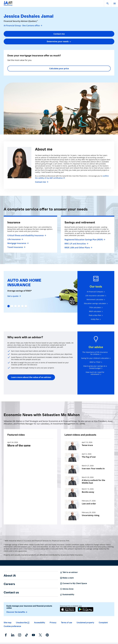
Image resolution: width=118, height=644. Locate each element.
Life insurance (15, 239)
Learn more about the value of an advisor (31, 377)
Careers (9, 584)
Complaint (103, 623)
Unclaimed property (85, 623)
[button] (108, 3)
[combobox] (59, 41)
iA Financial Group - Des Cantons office (23, 26)
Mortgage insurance (18, 243)
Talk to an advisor (69, 572)
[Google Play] (86, 609)
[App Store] (68, 609)
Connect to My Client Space (73, 583)
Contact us (11, 592)
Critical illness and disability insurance (26, 235)
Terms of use (66, 623)
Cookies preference (12, 626)
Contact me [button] (59, 34)
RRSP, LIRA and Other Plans (78, 248)
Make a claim (67, 578)
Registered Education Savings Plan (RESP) (85, 240)
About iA (10, 575)
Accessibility (40, 623)
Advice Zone (67, 589)
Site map (8, 623)
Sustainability (67, 595)
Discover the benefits (17, 612)
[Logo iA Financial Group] (8, 5)
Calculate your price (59, 68)
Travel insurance (16, 247)
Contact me (41, 182)
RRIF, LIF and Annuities (76, 244)
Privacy (53, 623)
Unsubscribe (21, 623)
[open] (115, 3)
